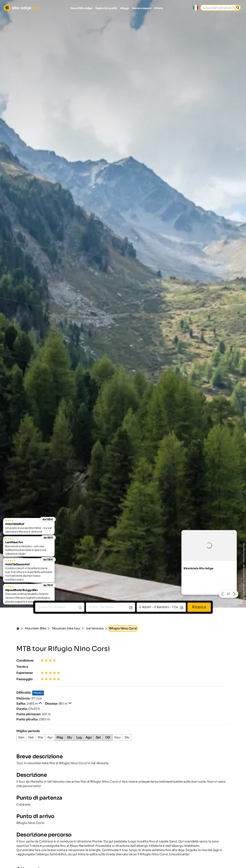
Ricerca (199, 607)
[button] (222, 594)
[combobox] (60, 607)
